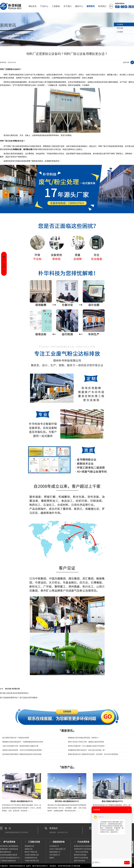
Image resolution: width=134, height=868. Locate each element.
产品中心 (44, 6)
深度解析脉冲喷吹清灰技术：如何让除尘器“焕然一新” (86, 750)
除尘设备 (14, 69)
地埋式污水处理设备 (81, 858)
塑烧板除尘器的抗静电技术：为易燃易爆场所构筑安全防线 (23, 742)
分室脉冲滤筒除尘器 (32, 855)
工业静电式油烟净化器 (8, 861)
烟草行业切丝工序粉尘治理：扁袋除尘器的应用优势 (86, 742)
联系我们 (102, 6)
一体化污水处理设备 (81, 852)
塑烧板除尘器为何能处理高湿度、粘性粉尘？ (84, 738)
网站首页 (33, 6)
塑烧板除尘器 (29, 846)
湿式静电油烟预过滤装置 (9, 855)
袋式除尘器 (28, 149)
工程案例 (56, 6)
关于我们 (67, 6)
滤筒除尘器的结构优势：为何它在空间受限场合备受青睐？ (23, 750)
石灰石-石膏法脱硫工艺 (57, 849)
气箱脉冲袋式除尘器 (32, 861)
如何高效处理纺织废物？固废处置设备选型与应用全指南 (22, 754)
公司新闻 (120, 32)
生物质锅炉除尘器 (31, 858)
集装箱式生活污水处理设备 (83, 846)
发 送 (127, 863)
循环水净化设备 (80, 861)
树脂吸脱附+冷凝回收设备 (9, 849)
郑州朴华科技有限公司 (66, 866)
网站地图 (77, 866)
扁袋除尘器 (29, 849)
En (111, 6)
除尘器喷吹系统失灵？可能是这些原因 (16, 738)
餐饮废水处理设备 (80, 855)
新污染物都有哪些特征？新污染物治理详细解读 (19, 698)
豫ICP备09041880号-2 (40, 866)
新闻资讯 (91, 6)
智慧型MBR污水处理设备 (83, 849)
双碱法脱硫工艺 (55, 852)
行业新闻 (120, 24)
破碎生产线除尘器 (31, 852)
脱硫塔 (52, 858)
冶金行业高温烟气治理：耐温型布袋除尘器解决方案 (20, 746)
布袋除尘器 (17, 149)
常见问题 (120, 28)
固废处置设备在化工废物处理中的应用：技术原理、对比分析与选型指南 (93, 754)
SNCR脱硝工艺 (55, 855)
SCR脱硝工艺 (54, 846)
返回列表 (126, 62)
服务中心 (79, 6)
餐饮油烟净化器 (5, 852)
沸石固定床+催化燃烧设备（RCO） (11, 846)
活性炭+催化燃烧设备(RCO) (10, 858)
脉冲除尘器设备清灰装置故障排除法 (14, 693)
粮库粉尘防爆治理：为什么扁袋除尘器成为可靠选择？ (87, 746)
